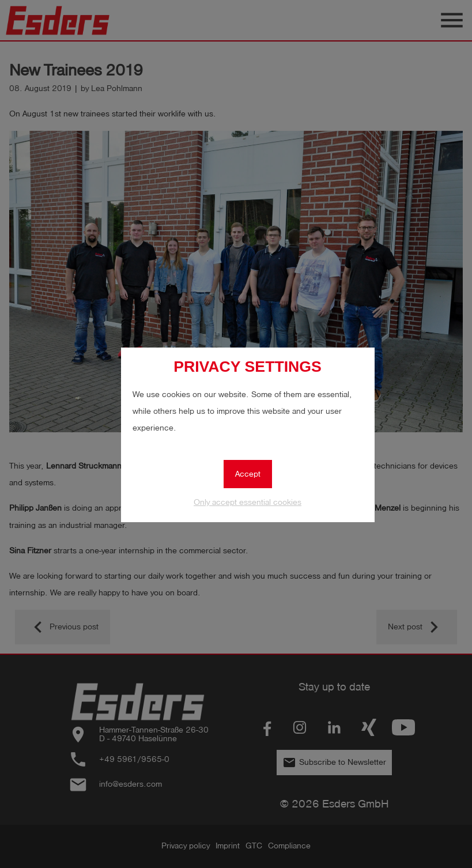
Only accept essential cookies (248, 502)
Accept (248, 474)
